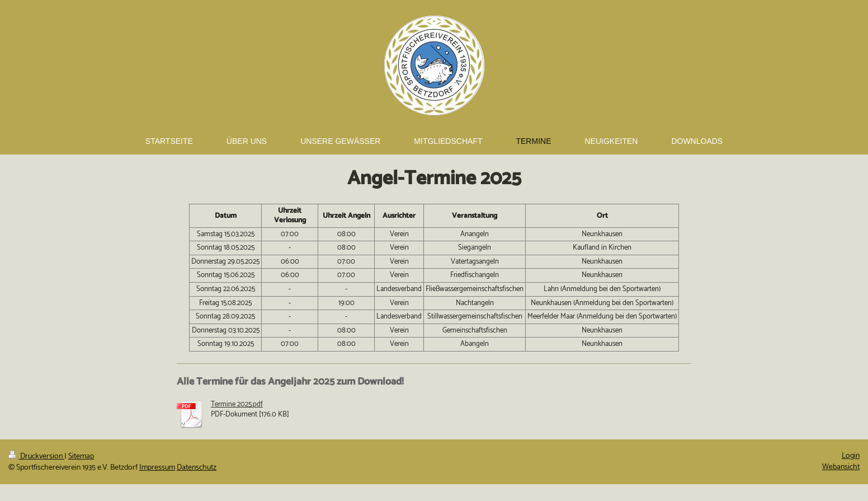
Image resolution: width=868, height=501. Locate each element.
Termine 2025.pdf (237, 404)
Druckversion (36, 456)
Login (851, 456)
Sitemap (81, 456)
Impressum (157, 468)
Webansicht (841, 467)
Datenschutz (197, 468)
